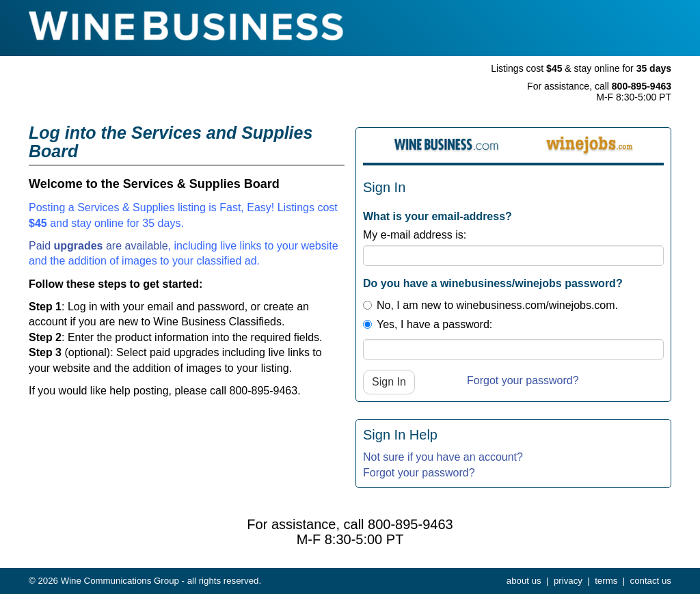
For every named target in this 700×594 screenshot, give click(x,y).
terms (606, 581)
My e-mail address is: (415, 235)
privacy (568, 581)
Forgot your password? (523, 380)
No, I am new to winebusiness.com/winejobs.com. (490, 305)
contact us (651, 581)
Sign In (389, 382)
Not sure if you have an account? (443, 457)
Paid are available (98, 246)
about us (524, 581)
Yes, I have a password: (428, 324)
